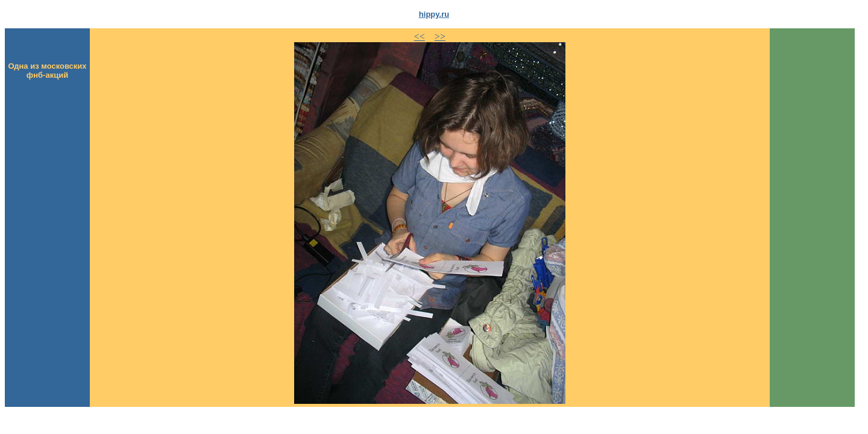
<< (420, 36)
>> (440, 36)
